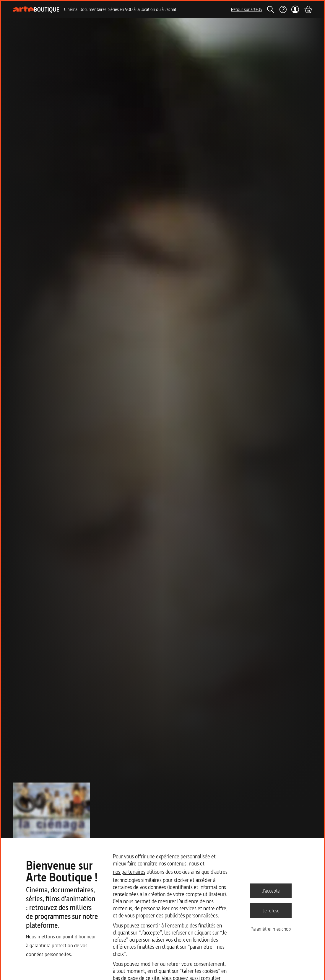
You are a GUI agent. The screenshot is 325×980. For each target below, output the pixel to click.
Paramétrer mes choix (271, 929)
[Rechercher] (271, 9)
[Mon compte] (295, 9)
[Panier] (308, 9)
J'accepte (271, 891)
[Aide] (283, 9)
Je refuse (271, 910)
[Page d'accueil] (36, 10)
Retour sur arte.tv (247, 9)
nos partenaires (129, 872)
